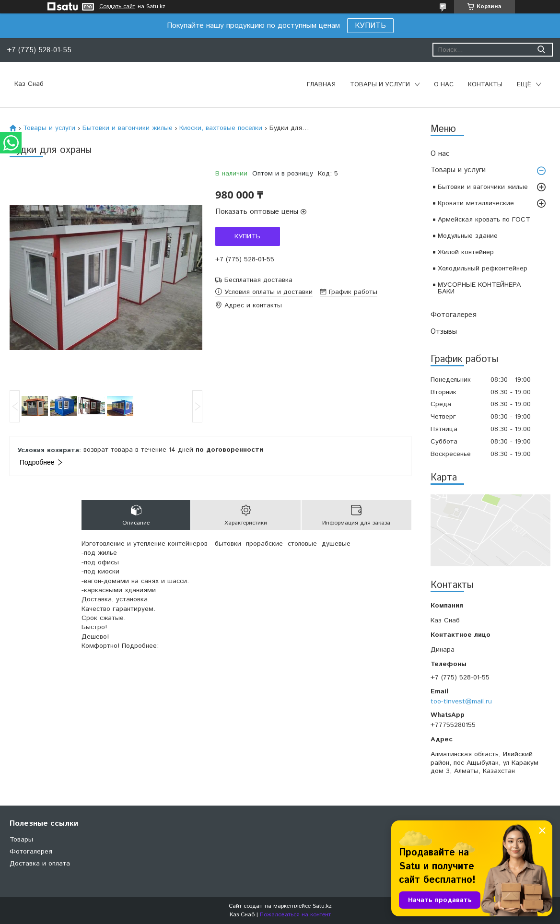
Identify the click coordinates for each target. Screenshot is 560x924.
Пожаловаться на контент (295, 915)
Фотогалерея (454, 315)
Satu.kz (322, 906)
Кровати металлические (476, 203)
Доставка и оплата (40, 864)
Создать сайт (117, 7)
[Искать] (541, 50)
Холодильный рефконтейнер (483, 269)
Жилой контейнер (466, 252)
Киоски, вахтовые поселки (221, 128)
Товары (21, 840)
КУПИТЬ (370, 26)
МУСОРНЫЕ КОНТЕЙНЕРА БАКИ (479, 288)
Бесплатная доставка (258, 280)
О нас (444, 85)
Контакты (485, 85)
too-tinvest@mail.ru (461, 702)
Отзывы (444, 332)
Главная (321, 85)
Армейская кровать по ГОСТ (484, 220)
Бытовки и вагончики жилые (483, 187)
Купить (247, 236)
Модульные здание (468, 236)
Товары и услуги (380, 85)
